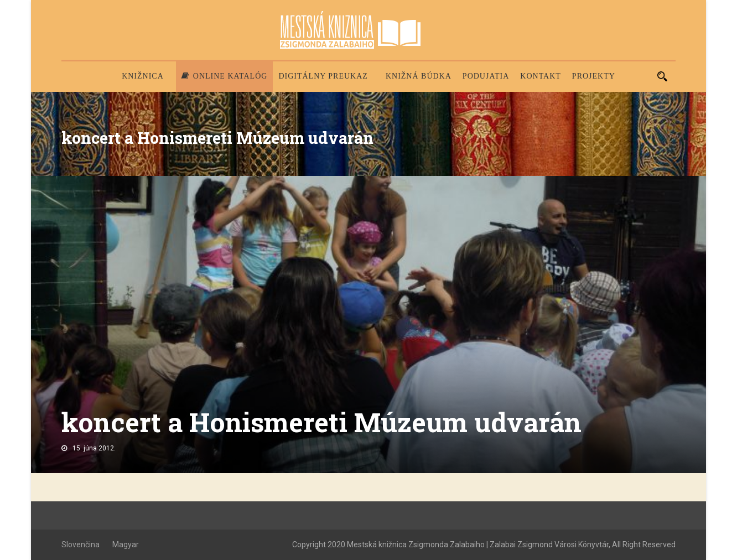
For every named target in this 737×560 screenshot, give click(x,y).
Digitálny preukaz (323, 76)
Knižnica (143, 76)
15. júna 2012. (94, 448)
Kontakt (541, 76)
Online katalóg (225, 76)
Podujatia (486, 76)
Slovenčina (81, 545)
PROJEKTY (594, 76)
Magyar (126, 545)
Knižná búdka (419, 76)
